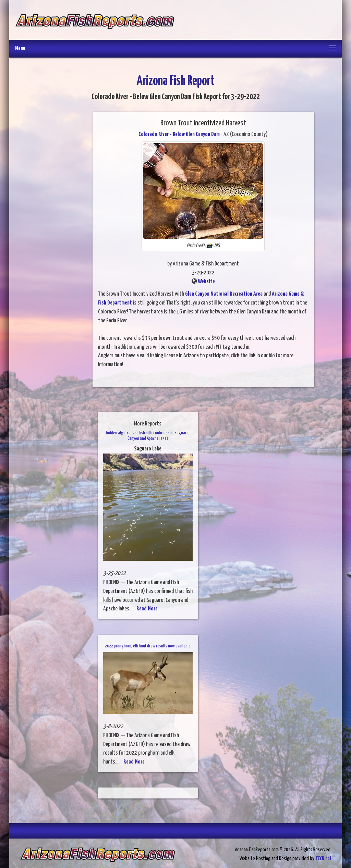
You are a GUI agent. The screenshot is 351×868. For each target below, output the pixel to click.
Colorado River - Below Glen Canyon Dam (179, 134)
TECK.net (323, 859)
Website (206, 282)
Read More (147, 609)
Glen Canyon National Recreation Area (224, 294)
